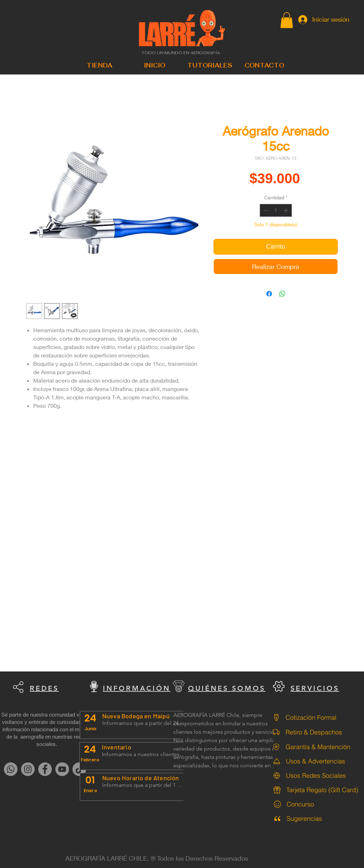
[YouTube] (62, 769)
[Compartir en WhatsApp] (282, 294)
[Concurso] (315, 804)
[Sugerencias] (315, 819)
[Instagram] (28, 769)
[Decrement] (265, 210)
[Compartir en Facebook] (269, 294)
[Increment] (286, 210)
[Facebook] (45, 769)
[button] (287, 20)
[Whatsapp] (11, 769)
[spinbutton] (276, 210)
